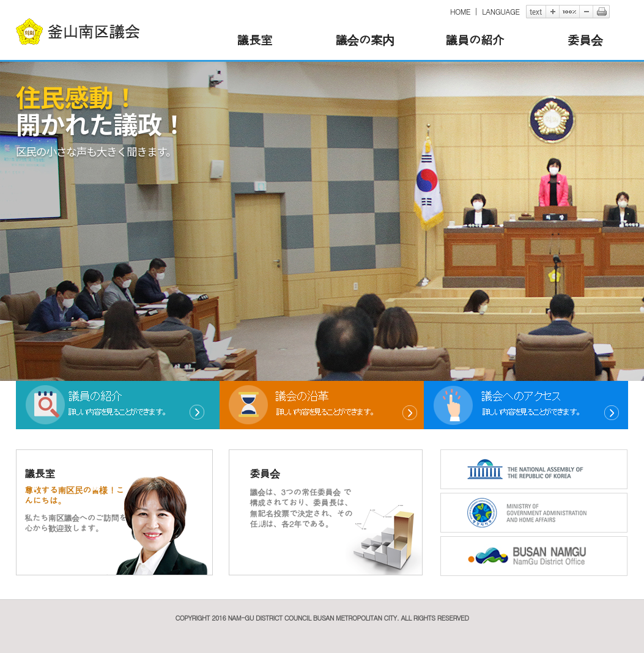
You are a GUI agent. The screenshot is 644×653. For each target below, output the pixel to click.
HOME (460, 11)
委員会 (584, 39)
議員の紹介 (475, 39)
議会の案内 (364, 39)
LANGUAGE (501, 11)
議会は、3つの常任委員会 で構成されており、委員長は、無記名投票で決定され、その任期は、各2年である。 (301, 508)
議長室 (254, 39)
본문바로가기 (16, 0)
